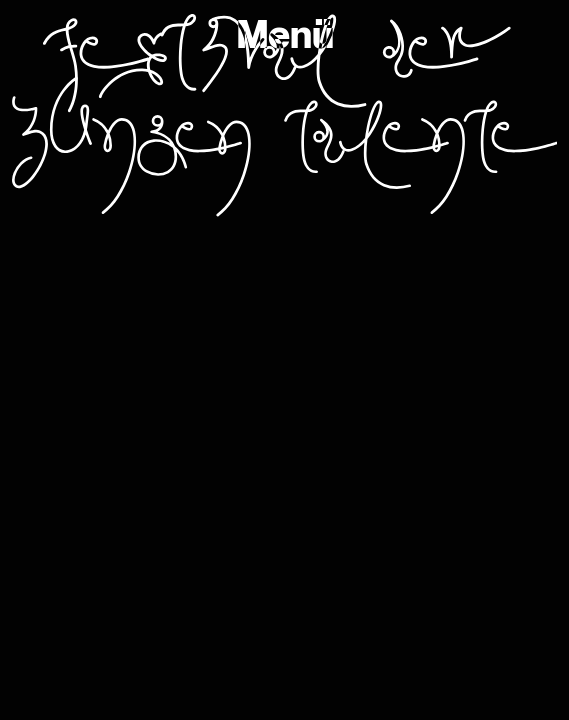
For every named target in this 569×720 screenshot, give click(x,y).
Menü (285, 35)
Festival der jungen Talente (284, 115)
